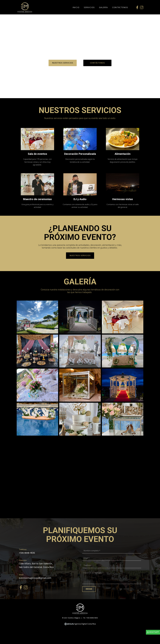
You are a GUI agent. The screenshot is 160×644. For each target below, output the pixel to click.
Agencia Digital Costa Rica (85, 624)
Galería (103, 7)
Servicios (89, 7)
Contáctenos (120, 7)
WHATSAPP (153, 632)
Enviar (89, 589)
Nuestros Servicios (63, 63)
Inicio (76, 7)
